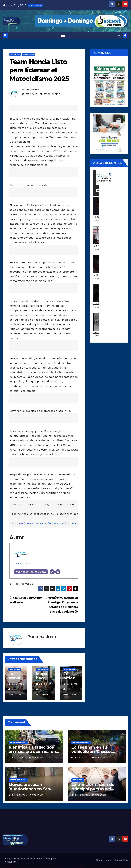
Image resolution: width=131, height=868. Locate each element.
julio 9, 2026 (20, 758)
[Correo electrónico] (58, 572)
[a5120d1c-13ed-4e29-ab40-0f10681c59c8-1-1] (109, 133)
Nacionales (28, 54)
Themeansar (9, 862)
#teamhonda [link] (39, 523)
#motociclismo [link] (21, 523)
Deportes (15, 54)
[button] (119, 35)
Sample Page (121, 860)
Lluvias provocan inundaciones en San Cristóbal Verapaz (29, 789)
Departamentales (18, 743)
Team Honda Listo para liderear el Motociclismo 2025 (39, 70)
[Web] (52, 572)
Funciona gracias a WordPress (19, 859)
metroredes (108, 190)
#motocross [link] (72, 523)
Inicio (108, 860)
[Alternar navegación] (63, 35)
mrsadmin (33, 90)
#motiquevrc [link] (56, 523)
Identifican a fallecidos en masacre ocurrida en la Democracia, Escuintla (33, 752)
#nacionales (52, 94)
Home (99, 860)
